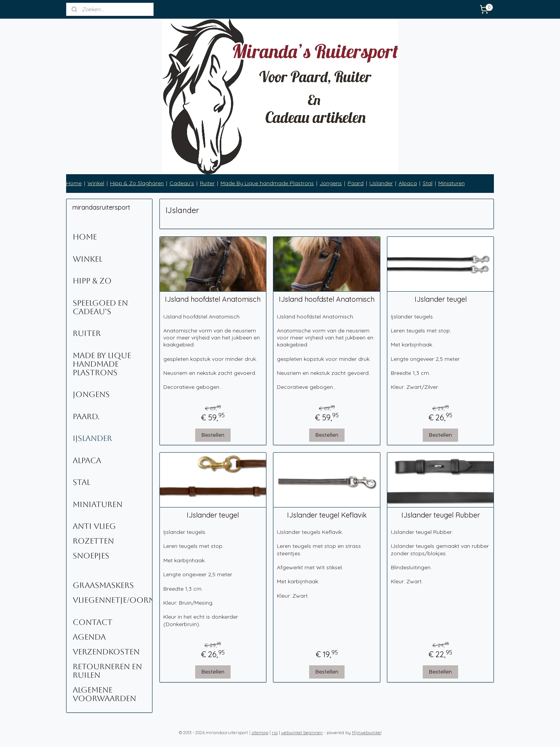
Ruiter (207, 183)
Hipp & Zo (92, 281)
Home (74, 183)
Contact (93, 622)
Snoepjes (91, 556)
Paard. (86, 416)
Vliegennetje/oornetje (112, 600)
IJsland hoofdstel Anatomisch (213, 299)
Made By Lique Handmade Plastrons (102, 364)
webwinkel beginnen (302, 733)
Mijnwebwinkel (367, 733)
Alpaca (408, 183)
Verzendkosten (106, 652)
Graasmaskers (103, 585)
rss (275, 733)
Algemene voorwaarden (104, 694)
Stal (428, 183)
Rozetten (93, 541)
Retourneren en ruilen (107, 671)
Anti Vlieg (94, 526)
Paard (356, 183)
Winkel (96, 183)
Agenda (89, 637)
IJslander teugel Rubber (440, 515)
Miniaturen (451, 183)
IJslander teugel (440, 299)
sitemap (260, 733)
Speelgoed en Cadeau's (100, 307)
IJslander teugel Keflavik (326, 515)
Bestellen (213, 435)
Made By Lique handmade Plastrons (267, 183)
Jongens (331, 183)
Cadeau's (182, 183)
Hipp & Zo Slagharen (137, 183)
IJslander (381, 183)
